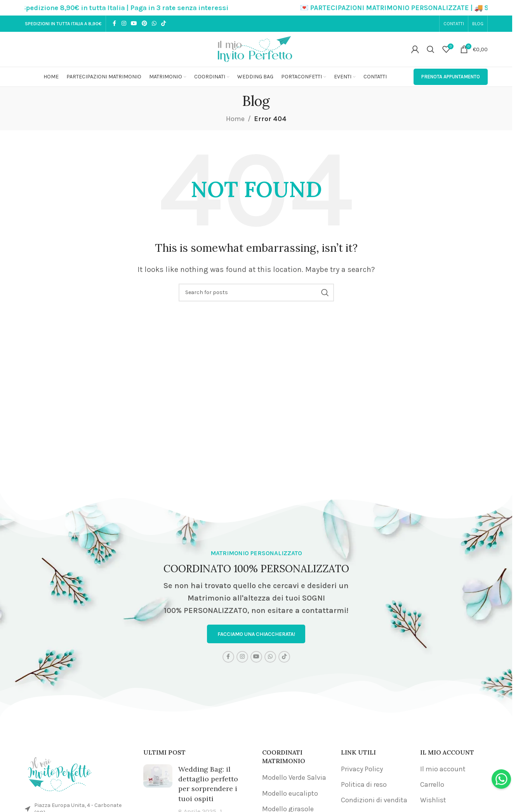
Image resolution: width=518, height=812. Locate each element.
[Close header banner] (502, 8)
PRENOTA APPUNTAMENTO (451, 77)
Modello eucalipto (290, 793)
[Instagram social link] (124, 24)
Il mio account (443, 769)
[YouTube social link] (134, 24)
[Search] (431, 49)
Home (235, 119)
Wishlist (433, 800)
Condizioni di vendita (374, 800)
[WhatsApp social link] (154, 24)
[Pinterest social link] (144, 24)
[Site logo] (256, 48)
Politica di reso (364, 785)
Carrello (432, 785)
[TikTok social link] (163, 24)
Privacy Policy (362, 769)
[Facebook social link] (115, 24)
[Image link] (60, 772)
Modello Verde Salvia (294, 778)
